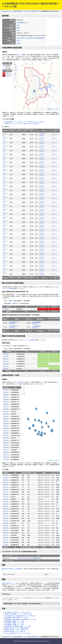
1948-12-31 (54, 250)
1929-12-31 (54, 174)
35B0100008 (6, 356)
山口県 (18, 30)
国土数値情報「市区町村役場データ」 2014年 (16, 618)
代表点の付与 (21, 382)
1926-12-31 (54, 162)
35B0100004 (6, 511)
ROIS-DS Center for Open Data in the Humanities (36, 641)
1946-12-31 (54, 242)
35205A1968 (6, 369)
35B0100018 (6, 538)
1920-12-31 (54, 139)
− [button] (14, 66)
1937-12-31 (54, 206)
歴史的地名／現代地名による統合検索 (11, 569)
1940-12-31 (54, 218)
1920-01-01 (54, 135)
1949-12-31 (54, 254)
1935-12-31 (54, 198)
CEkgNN (19, 43)
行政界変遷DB (7, 68)
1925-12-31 (54, 158)
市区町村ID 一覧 (35, 11)
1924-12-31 (54, 155)
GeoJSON (41, 135)
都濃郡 (18, 28)
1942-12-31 (54, 226)
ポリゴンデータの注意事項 (28, 340)
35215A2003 (6, 309)
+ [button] (14, 64)
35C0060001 (6, 506)
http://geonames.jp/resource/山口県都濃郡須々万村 (29, 558)
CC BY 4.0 (22, 598)
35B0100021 (6, 521)
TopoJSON (42, 134)
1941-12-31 (54, 222)
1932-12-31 (54, 186)
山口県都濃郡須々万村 (22, 23)
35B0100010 (6, 516)
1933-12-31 (54, 190)
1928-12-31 (54, 170)
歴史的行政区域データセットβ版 (22, 11)
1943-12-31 (54, 230)
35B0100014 (6, 478)
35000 (18, 41)
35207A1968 (6, 523)
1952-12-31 (54, 270)
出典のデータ (19, 55)
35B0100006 (6, 354)
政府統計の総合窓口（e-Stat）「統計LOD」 (15, 632)
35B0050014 (6, 530)
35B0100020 (6, 366)
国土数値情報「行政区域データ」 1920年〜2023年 (17, 612)
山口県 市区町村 (20, 38)
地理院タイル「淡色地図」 (55, 110)
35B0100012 (6, 359)
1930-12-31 (54, 178)
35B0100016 (6, 364)
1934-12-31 (54, 194)
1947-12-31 (54, 246)
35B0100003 (6, 494)
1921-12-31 (54, 143)
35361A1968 (6, 545)
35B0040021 (6, 514)
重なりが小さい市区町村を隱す (20, 303)
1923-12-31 (54, 151)
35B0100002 (6, 490)
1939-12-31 (54, 214)
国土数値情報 (7, 66)
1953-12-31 (54, 274)
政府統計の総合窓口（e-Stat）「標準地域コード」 (17, 630)
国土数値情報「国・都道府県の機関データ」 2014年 (18, 626)
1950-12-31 (54, 262)
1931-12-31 (54, 182)
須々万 (18, 25)
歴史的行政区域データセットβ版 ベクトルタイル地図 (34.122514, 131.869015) (24, 122)
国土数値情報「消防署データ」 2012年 (14, 625)
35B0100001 (6, 526)
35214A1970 (6, 535)
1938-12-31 (54, 210)
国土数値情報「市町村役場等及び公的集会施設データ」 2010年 (20, 619)
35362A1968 (6, 542)
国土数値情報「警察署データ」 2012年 (14, 623)
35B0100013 (6, 361)
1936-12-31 (54, 202)
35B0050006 (6, 533)
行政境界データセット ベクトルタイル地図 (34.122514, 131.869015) (22, 124)
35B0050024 (6, 487)
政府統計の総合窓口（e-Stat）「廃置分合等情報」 (17, 628)
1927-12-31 (54, 166)
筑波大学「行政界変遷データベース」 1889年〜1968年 (18, 614)
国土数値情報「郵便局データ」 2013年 (14, 621)
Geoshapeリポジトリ (7, 11)
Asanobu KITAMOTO (18, 641)
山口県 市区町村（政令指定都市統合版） (35, 38)
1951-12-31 (54, 266)
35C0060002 (6, 518)
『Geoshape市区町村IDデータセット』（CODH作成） (18, 633)
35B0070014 (6, 540)
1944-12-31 (54, 234)
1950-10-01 (54, 258)
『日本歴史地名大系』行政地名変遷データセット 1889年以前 (20, 616)
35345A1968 (6, 528)
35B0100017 (6, 492)
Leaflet (48, 110)
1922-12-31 (54, 147)
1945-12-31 (54, 238)
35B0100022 (6, 504)
